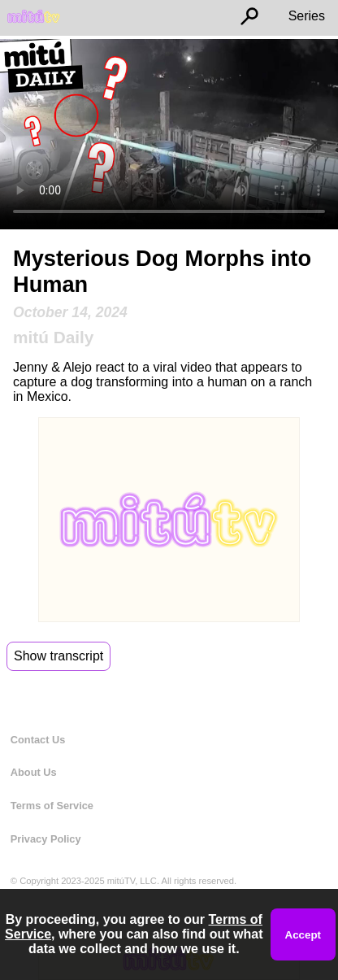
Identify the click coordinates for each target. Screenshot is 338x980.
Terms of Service (52, 806)
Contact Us (38, 740)
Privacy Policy (46, 839)
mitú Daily (53, 337)
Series (307, 16)
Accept (303, 935)
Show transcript (58, 656)
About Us (34, 772)
